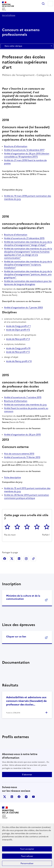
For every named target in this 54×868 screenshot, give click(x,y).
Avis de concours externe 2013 (19, 454)
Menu (50, 4)
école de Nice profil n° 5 (18, 352)
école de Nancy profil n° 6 (19, 361)
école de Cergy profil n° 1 (18, 326)
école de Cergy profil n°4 (18, 348)
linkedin (12, 797)
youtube (33, 797)
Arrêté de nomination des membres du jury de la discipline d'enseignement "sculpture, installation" (28, 265)
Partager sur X (12, 559)
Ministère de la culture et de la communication (23, 597)
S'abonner (27, 775)
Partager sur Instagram (26, 559)
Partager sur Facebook (5, 559)
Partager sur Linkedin (19, 559)
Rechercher (43, 4)
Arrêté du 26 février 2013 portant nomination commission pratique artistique (27, 496)
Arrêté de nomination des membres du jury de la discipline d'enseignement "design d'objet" (28, 243)
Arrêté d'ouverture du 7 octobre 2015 (23, 397)
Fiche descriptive (12, 477)
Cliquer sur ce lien (16, 637)
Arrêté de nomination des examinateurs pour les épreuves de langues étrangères (28, 283)
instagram (26, 797)
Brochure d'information (16, 146)
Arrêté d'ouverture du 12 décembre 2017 (24, 150)
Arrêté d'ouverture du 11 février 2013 (22, 457)
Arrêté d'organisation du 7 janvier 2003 (23, 307)
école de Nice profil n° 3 (18, 339)
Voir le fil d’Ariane (9, 15)
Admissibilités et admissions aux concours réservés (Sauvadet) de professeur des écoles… (26, 701)
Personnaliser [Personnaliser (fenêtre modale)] (27, 863)
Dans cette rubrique (27, 46)
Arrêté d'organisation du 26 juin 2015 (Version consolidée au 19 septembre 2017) (27, 155)
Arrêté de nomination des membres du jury (25, 405)
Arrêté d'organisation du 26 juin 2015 (22, 435)
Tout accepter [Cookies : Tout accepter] (27, 849)
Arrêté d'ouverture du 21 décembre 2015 (24, 238)
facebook (19, 797)
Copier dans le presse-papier (33, 559)
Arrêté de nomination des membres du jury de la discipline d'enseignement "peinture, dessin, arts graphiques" (28, 274)
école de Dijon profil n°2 (18, 330)
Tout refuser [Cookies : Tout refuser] (27, 856)
